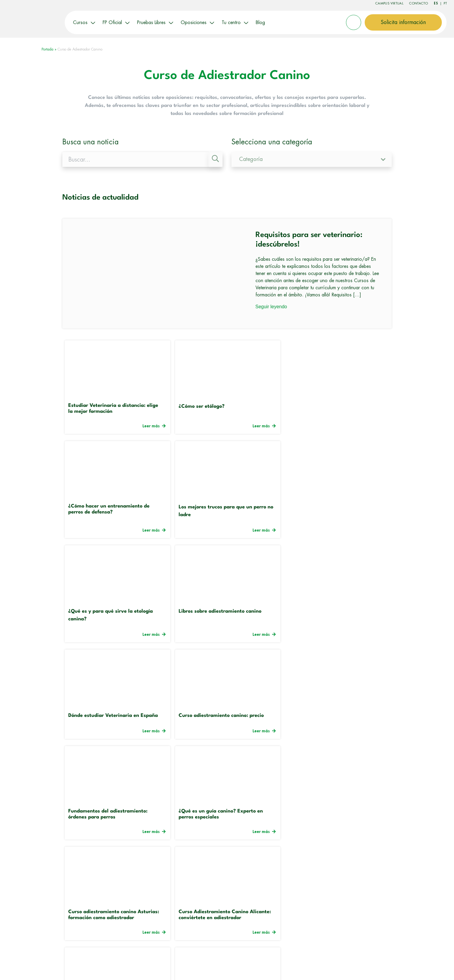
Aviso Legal (279, 967)
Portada (47, 49)
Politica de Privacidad (382, 967)
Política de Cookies (311, 967)
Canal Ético (416, 967)
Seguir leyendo (271, 306)
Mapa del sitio (345, 967)
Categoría (251, 159)
